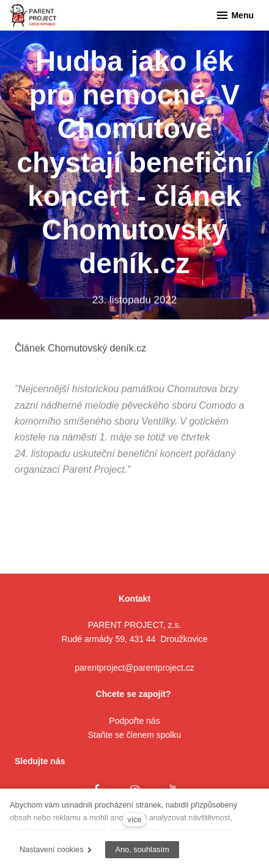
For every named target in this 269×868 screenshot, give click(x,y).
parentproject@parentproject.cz (134, 668)
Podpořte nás (134, 721)
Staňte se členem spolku (135, 735)
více (134, 819)
